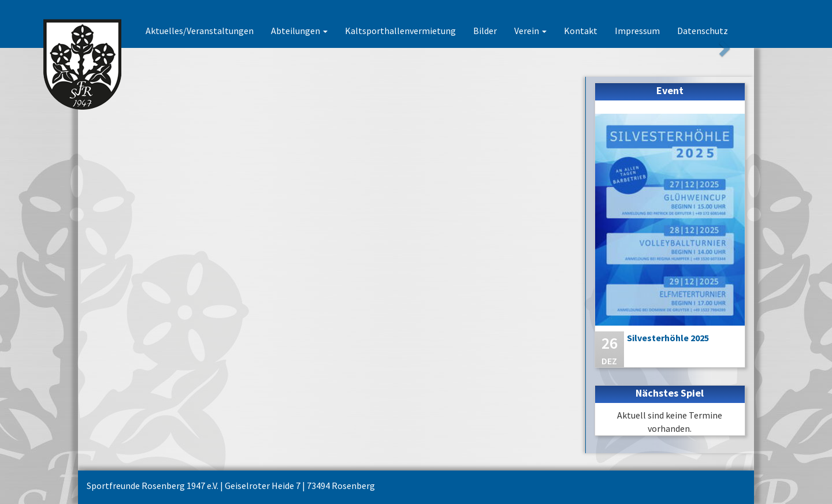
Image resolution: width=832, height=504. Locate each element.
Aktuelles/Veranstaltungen (200, 31)
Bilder (485, 31)
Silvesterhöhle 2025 (668, 338)
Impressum (637, 31)
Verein (530, 31)
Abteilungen (299, 31)
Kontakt (581, 31)
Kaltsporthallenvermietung (400, 31)
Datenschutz (703, 31)
